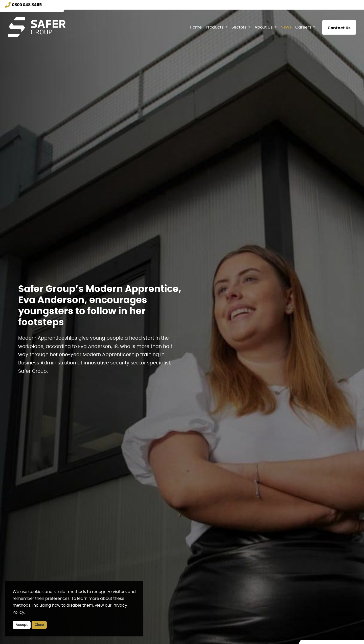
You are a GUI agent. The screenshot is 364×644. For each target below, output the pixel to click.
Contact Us (339, 28)
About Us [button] (264, 27)
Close (39, 625)
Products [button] (215, 27)
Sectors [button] (240, 27)
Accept (22, 625)
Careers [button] (304, 27)
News (286, 27)
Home (196, 27)
